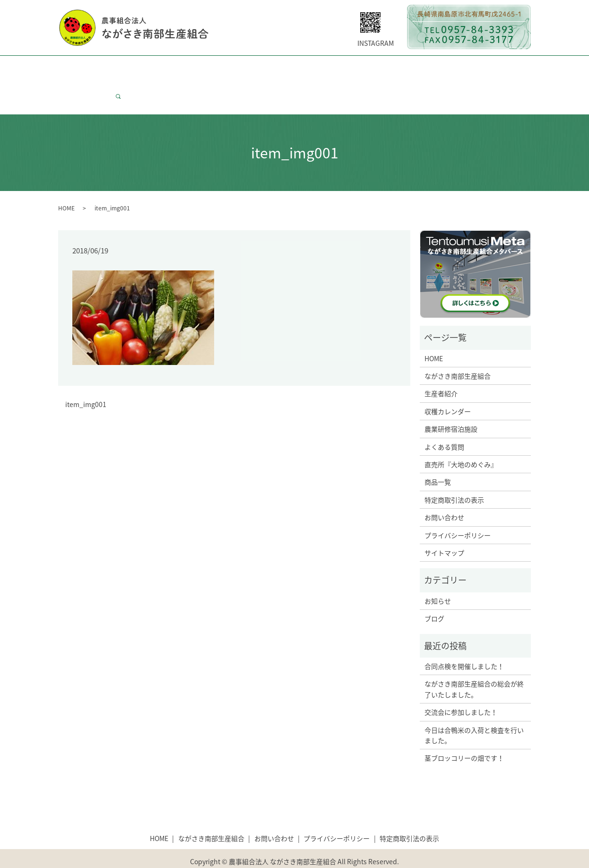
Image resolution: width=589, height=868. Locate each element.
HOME (74, 68)
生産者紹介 (192, 68)
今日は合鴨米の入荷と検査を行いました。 (474, 717)
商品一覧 (480, 68)
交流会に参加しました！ (461, 694)
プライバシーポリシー (458, 517)
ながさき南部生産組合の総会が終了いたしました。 (474, 671)
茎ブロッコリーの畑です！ (464, 740)
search (122, 83)
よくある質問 (355, 68)
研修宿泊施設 (302, 68)
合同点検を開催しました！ (464, 648)
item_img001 (86, 386)
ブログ (434, 600)
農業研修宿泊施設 (451, 411)
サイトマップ (444, 535)
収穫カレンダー (245, 68)
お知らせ (438, 583)
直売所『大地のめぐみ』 (461, 446)
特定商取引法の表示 (454, 482)
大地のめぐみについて (421, 68)
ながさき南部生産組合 (130, 68)
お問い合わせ (85, 83)
